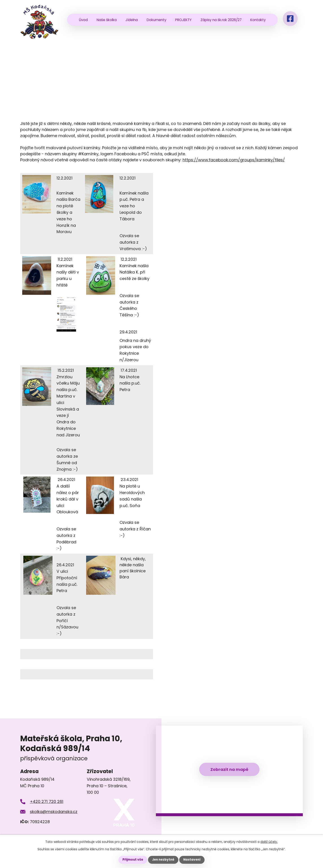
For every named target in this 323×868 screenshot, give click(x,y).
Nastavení (193, 860)
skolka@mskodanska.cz (54, 812)
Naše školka (107, 20)
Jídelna (132, 20)
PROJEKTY (183, 20)
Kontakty (258, 20)
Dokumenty (157, 20)
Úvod (83, 20)
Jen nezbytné (163, 860)
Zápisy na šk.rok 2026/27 (221, 20)
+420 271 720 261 (47, 801)
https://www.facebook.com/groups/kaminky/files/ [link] (234, 160)
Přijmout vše (132, 860)
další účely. (269, 842)
